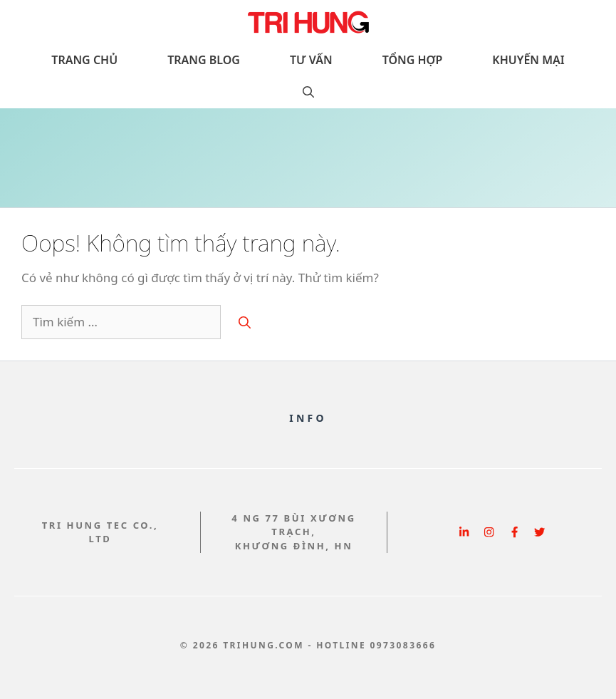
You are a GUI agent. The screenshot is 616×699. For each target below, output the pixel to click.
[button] (308, 92)
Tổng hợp (413, 60)
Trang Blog (204, 60)
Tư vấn (311, 60)
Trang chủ (84, 60)
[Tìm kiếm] (245, 322)
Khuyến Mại (528, 60)
